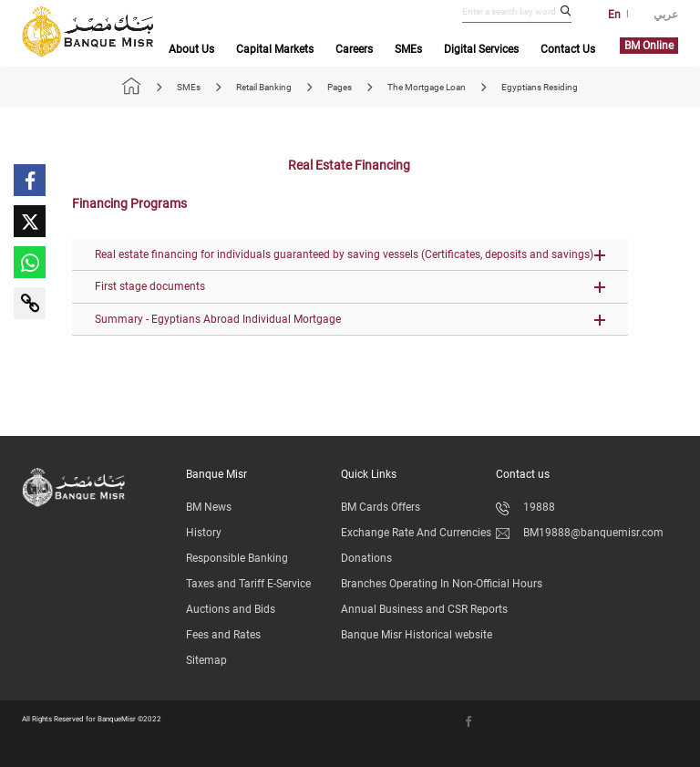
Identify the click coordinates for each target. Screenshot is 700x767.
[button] (350, 255)
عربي (666, 15)
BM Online (649, 46)
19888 (525, 507)
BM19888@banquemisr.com (580, 533)
